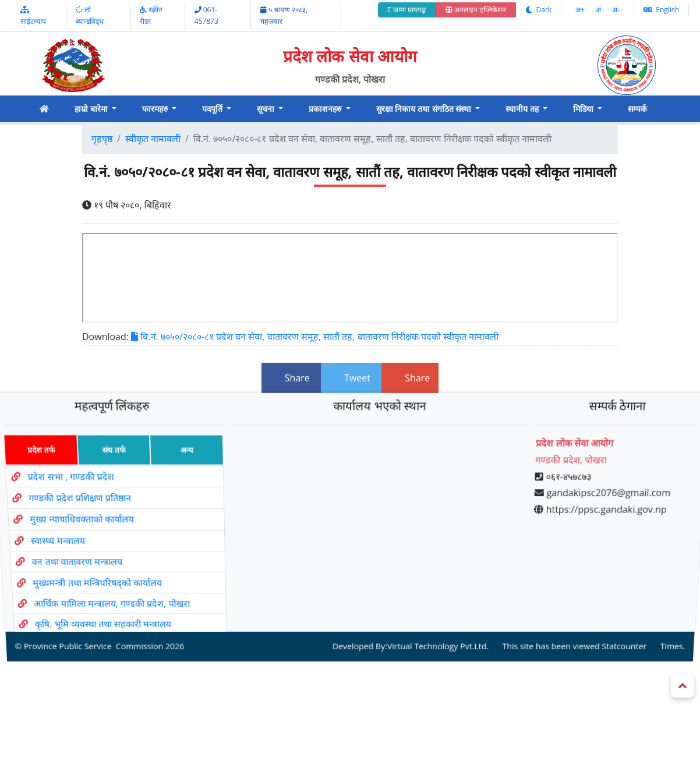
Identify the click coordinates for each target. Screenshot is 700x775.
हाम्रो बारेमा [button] (92, 109)
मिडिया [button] (584, 109)
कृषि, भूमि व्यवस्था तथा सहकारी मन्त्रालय (109, 603)
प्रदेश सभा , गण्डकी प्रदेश (67, 487)
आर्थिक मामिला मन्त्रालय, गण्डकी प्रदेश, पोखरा (116, 588)
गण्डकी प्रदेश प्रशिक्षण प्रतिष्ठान (77, 504)
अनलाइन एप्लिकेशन (476, 10)
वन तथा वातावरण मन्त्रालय (80, 555)
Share (291, 378)
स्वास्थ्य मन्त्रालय (59, 538)
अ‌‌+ (581, 10)
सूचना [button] (267, 109)
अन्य (183, 465)
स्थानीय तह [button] (523, 109)
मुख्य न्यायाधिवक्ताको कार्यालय (81, 521)
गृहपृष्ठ (102, 139)
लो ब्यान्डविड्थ (90, 15)
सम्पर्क (637, 109)
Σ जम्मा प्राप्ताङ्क (407, 10)
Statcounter (615, 620)
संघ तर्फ (108, 465)
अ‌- (616, 10)
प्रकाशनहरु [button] (326, 109)
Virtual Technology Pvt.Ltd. (435, 620)
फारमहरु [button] (156, 109)
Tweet (351, 378)
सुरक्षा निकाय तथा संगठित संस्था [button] (425, 109)
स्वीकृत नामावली (153, 139)
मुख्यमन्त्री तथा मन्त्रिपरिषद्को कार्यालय (101, 571)
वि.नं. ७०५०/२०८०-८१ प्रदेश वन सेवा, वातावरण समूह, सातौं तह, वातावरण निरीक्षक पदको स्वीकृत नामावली (315, 337)
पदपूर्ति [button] (213, 109)
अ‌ (599, 10)
